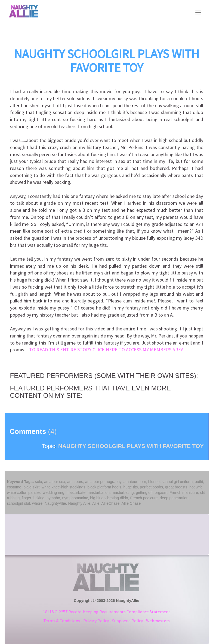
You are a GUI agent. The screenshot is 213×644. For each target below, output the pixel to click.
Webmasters (158, 621)
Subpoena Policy (127, 621)
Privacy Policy (96, 621)
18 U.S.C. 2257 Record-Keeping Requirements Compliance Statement (107, 612)
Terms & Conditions (62, 621)
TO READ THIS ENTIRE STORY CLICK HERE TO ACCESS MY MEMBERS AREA (106, 350)
